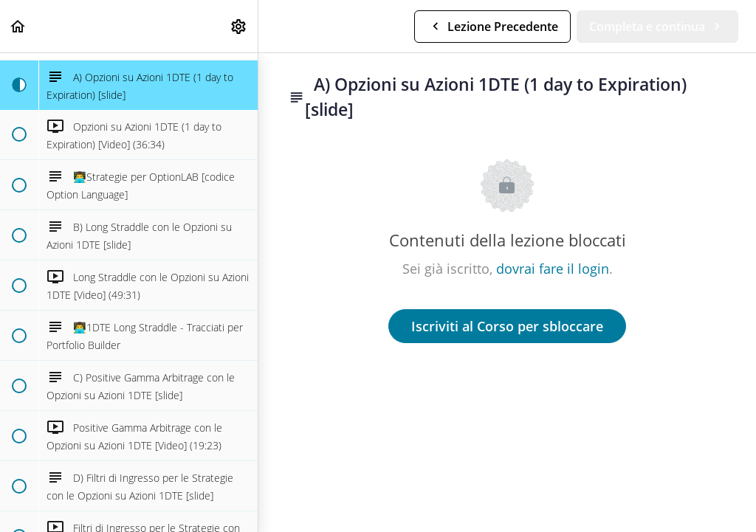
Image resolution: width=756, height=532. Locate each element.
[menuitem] (239, 26)
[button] (18, 26)
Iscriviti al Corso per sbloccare (507, 326)
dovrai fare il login (553, 269)
